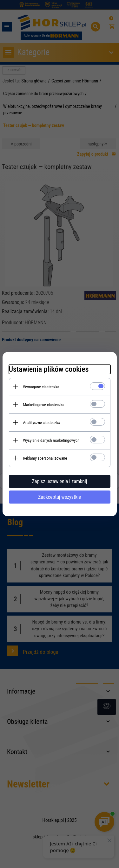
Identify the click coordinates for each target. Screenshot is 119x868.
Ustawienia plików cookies (49, 369)
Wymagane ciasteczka (41, 387)
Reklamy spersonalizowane (45, 458)
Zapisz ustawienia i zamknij (60, 481)
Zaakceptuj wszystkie (60, 497)
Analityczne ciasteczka (42, 423)
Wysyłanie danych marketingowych (51, 440)
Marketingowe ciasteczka (44, 405)
